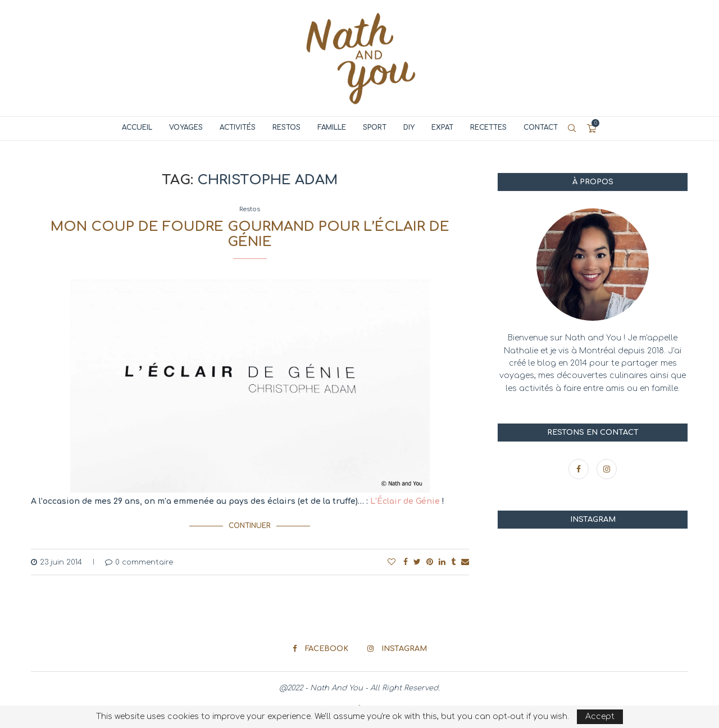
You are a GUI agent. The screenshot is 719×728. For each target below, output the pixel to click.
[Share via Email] (465, 561)
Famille (332, 128)
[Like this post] (392, 561)
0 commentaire (139, 562)
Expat (442, 128)
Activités (238, 128)
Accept (600, 716)
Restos (286, 128)
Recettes (488, 128)
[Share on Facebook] (406, 561)
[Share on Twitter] (417, 561)
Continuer (250, 525)
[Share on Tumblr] (453, 561)
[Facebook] (580, 469)
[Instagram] (607, 469)
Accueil (137, 128)
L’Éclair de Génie (405, 501)
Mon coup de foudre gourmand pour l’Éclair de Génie (250, 234)
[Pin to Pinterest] (430, 561)
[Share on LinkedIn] (442, 561)
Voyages (186, 128)
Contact (541, 128)
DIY (409, 128)
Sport (375, 128)
